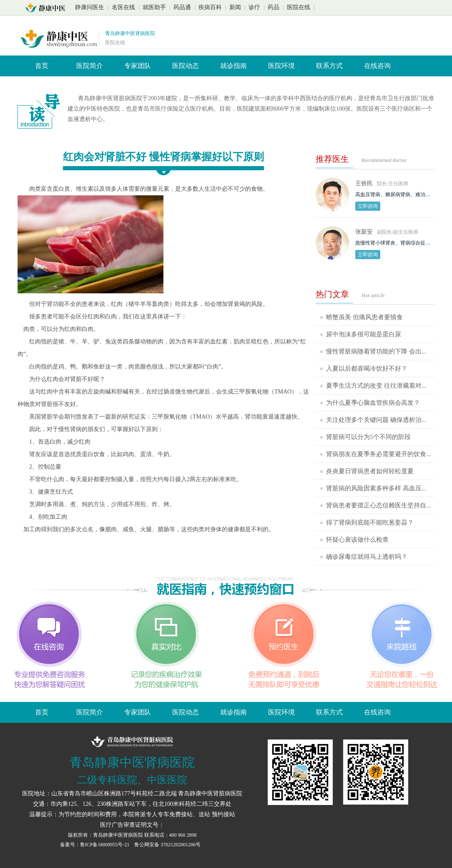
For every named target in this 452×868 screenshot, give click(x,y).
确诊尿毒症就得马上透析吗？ (367, 557)
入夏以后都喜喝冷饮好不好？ (367, 368)
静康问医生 (90, 7)
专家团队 (138, 66)
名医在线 (123, 7)
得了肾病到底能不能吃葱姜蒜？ (370, 522)
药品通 (182, 7)
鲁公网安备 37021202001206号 (167, 845)
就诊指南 (234, 66)
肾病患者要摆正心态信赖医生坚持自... (378, 505)
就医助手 (154, 7)
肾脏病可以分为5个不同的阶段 (368, 437)
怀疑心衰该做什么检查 (357, 540)
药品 (274, 7)
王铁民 (364, 183)
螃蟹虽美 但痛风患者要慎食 (364, 317)
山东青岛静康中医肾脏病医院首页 (48, 8)
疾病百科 (210, 7)
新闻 (235, 7)
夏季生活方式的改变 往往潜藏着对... (376, 386)
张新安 (364, 232)
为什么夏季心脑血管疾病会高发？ (373, 403)
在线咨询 (377, 66)
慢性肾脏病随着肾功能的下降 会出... (376, 351)
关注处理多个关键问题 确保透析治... (376, 420)
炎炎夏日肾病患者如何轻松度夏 (370, 471)
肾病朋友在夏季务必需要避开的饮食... (378, 454)
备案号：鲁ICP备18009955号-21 (95, 845)
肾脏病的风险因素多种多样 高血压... (376, 488)
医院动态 (186, 66)
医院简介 (90, 66)
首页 (42, 66)
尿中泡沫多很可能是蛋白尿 (364, 334)
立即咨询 (368, 206)
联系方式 (329, 66)
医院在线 (299, 7)
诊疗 (254, 7)
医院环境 (281, 66)
